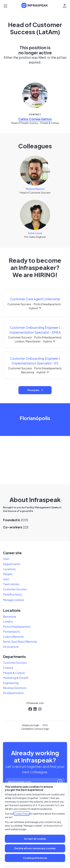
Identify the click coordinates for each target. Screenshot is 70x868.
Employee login (31, 725)
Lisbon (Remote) (13, 637)
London (8, 621)
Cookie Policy (22, 814)
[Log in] (60, 782)
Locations (9, 569)
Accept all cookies (35, 839)
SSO (45, 725)
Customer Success (15, 589)
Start (6, 559)
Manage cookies (14, 600)
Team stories (11, 584)
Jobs (6, 579)
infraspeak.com (35, 703)
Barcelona (10, 616)
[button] (65, 6)
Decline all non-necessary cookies (35, 848)
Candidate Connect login (35, 729)
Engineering (11, 683)
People (8, 574)
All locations (11, 647)
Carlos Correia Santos (35, 119)
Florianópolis (11, 631)
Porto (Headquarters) (17, 627)
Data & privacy (12, 594)
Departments (12, 564)
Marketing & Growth (16, 678)
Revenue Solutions (15, 688)
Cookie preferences (35, 858)
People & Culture (14, 673)
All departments (13, 693)
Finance (8, 668)
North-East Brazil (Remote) (20, 642)
